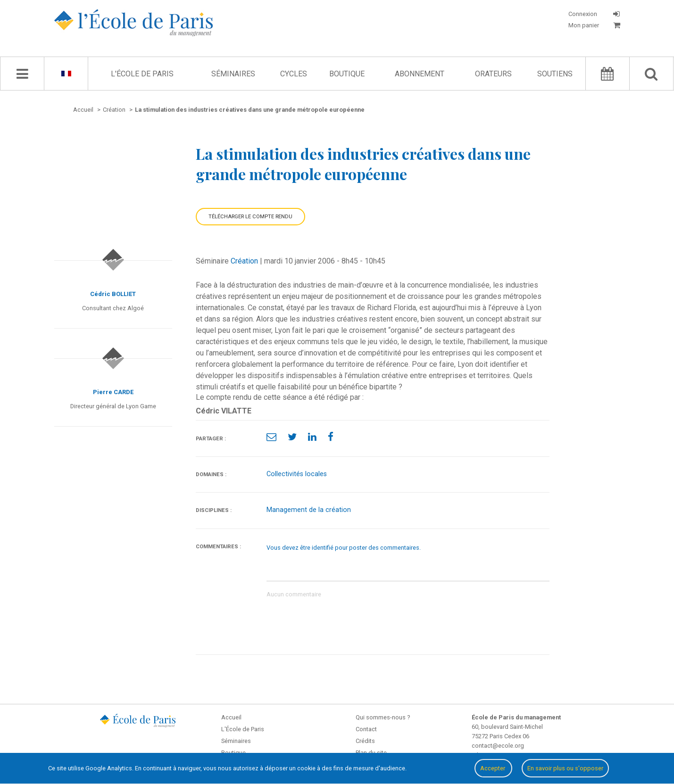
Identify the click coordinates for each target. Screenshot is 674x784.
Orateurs (493, 74)
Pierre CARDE (113, 392)
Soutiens (555, 74)
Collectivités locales (297, 474)
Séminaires (233, 74)
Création (244, 261)
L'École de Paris (142, 74)
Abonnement (420, 74)
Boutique (347, 74)
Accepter (493, 768)
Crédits (365, 741)
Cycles (294, 74)
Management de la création (309, 510)
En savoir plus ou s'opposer (565, 768)
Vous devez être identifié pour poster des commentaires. (344, 548)
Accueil (231, 717)
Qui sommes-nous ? (383, 717)
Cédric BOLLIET (113, 294)
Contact (366, 729)
